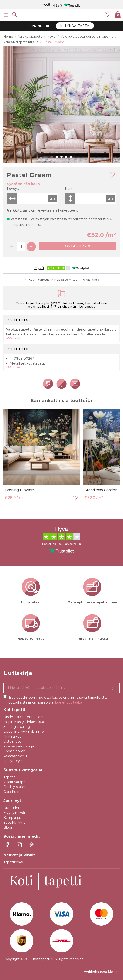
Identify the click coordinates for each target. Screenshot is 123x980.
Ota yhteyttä (14, 761)
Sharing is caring (17, 727)
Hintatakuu (13, 736)
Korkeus (72, 189)
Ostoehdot (12, 741)
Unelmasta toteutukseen (24, 717)
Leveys (13, 189)
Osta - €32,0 (78, 246)
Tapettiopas (13, 862)
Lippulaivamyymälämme (24, 732)
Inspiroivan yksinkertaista (24, 722)
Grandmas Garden (101, 490)
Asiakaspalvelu (15, 756)
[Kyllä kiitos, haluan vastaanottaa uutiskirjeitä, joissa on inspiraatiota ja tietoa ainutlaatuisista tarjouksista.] (61, 688)
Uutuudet (11, 808)
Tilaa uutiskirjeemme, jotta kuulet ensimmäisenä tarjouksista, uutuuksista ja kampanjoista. (58, 700)
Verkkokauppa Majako (102, 972)
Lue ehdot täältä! (69, 702)
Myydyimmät (14, 813)
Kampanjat (12, 818)
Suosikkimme (15, 823)
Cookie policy (14, 751)
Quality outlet (15, 787)
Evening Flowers (20, 490)
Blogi (8, 827)
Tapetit (9, 777)
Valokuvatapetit (16, 782)
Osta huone (13, 792)
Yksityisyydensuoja (19, 746)
